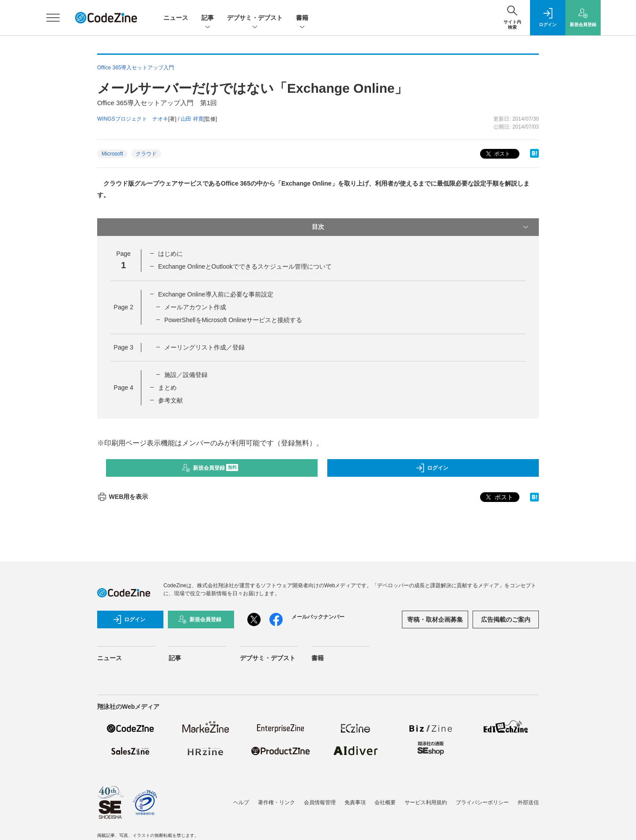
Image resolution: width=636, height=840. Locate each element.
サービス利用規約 (426, 802)
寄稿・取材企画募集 (435, 620)
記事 (208, 18)
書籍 (302, 18)
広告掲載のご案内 (506, 620)
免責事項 (355, 802)
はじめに (170, 254)
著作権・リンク (276, 802)
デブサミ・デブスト (255, 18)
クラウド (146, 154)
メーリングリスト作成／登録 (204, 347)
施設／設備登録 (186, 375)
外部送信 (528, 802)
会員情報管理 (320, 802)
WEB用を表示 (123, 497)
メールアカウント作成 (195, 307)
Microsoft (112, 154)
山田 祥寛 (192, 119)
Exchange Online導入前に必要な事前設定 (216, 294)
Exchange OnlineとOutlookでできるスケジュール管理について (245, 266)
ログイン (432, 468)
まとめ (167, 388)
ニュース (176, 18)
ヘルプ (241, 802)
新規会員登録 (210, 468)
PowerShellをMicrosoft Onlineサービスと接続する (233, 320)
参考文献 (170, 400)
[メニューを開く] (53, 18)
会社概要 (385, 802)
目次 (421, 227)
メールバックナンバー (318, 617)
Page (123, 307)
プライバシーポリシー (482, 802)
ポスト (497, 154)
